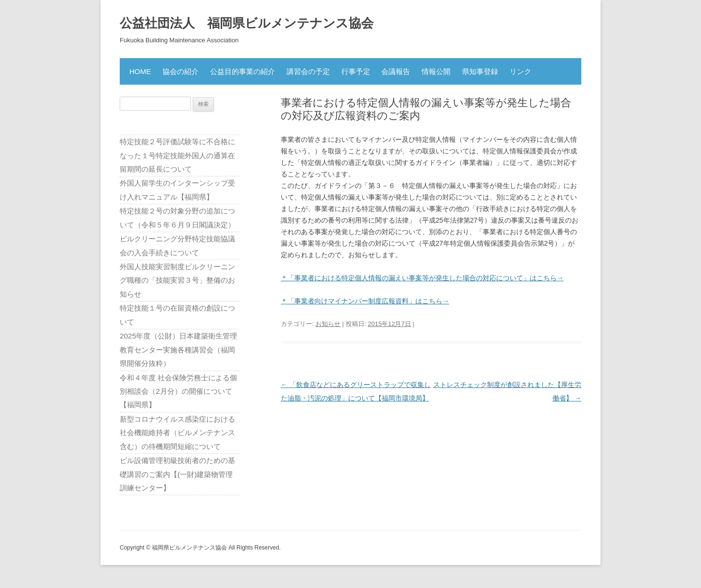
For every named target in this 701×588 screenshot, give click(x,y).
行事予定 (356, 71)
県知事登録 (480, 71)
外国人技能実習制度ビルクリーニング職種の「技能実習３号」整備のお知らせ (177, 280)
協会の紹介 (181, 71)
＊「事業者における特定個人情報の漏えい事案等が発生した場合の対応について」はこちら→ (422, 278)
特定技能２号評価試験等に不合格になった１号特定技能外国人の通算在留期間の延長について (177, 155)
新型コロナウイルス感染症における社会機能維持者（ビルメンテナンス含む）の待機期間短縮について (177, 433)
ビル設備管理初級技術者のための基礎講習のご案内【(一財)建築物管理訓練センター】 (177, 474)
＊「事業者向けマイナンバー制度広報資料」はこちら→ (365, 301)
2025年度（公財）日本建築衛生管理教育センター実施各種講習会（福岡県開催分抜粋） (178, 350)
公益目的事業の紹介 (243, 71)
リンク (520, 71)
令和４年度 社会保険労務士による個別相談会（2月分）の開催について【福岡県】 (178, 391)
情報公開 (436, 71)
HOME (140, 71)
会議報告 (396, 71)
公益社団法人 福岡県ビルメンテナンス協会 (247, 23)
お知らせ (328, 324)
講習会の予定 (308, 71)
